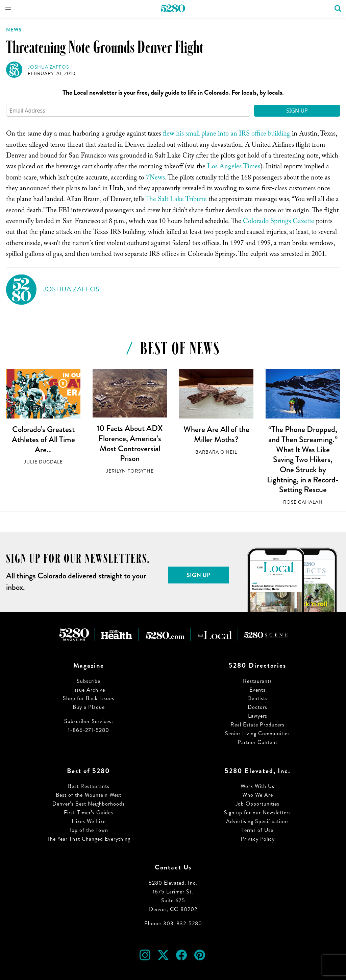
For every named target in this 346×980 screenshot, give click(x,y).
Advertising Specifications (257, 821)
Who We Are (258, 795)
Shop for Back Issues (89, 698)
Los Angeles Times (234, 167)
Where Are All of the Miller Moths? (216, 434)
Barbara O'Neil (216, 452)
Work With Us (257, 786)
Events (257, 690)
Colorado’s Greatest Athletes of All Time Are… (43, 439)
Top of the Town (89, 830)
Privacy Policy (258, 839)
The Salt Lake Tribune (176, 200)
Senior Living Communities (257, 733)
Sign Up (297, 111)
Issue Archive (89, 690)
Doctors (257, 707)
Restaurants (257, 681)
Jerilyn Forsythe (130, 471)
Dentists (257, 698)
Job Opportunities (257, 804)
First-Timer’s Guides (89, 812)
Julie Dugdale (43, 462)
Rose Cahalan (303, 502)
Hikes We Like (89, 821)
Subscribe (89, 681)
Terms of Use (257, 830)
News (14, 30)
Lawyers (258, 716)
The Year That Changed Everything (89, 839)
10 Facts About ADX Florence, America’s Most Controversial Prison (130, 443)
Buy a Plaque (89, 707)
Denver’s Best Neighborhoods (89, 804)
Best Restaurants (89, 786)
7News (155, 178)
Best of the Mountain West (89, 795)
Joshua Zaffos (48, 67)
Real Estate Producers (257, 725)
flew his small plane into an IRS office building (227, 135)
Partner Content (257, 742)
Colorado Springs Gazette (279, 222)
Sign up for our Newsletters (257, 812)
